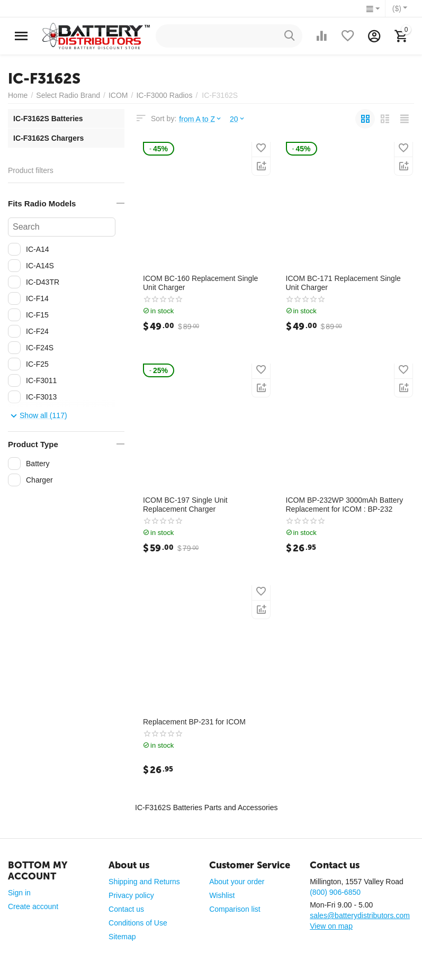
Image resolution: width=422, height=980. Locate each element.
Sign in (19, 893)
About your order (237, 882)
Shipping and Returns (144, 882)
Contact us (126, 909)
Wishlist (222, 895)
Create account (33, 906)
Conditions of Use (138, 923)
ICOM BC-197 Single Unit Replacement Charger (185, 505)
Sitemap (122, 937)
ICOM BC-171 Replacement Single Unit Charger (343, 283)
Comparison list (235, 909)
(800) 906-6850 (335, 892)
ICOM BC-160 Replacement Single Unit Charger (200, 283)
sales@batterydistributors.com (360, 915)
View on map (331, 926)
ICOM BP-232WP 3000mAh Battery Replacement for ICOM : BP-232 (345, 505)
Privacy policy (131, 895)
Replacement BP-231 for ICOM (194, 722)
